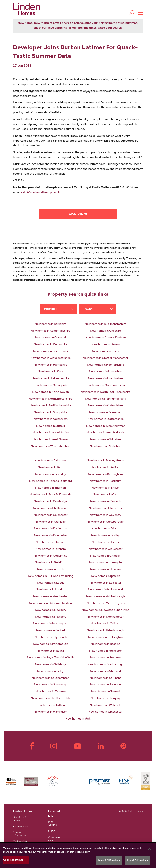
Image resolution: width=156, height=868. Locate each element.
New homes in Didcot (106, 529)
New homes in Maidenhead (105, 590)
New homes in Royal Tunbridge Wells (51, 658)
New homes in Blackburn (106, 481)
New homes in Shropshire (50, 413)
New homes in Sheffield (105, 672)
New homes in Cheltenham (51, 508)
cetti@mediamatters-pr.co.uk (40, 193)
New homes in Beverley (51, 475)
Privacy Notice (21, 827)
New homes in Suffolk (50, 426)
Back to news (78, 214)
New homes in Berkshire (50, 324)
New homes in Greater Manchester (105, 358)
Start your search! (110, 28)
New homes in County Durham (106, 338)
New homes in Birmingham (105, 475)
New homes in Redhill (51, 651)
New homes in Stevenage (51, 685)
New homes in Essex (105, 351)
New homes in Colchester (51, 515)
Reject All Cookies (137, 860)
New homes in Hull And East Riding (51, 576)
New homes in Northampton (106, 617)
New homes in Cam (106, 495)
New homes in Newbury (51, 610)
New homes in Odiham (105, 624)
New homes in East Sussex (51, 351)
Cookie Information (19, 834)
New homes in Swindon (106, 685)
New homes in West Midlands (106, 433)
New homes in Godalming (50, 556)
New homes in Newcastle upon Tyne (106, 610)
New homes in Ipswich (106, 576)
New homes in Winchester (105, 712)
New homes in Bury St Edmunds (50, 495)
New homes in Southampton (51, 678)
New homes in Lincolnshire (105, 379)
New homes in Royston (105, 658)
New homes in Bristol (106, 488)
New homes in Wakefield (106, 705)
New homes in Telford (105, 692)
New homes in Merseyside (50, 386)
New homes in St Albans (106, 678)
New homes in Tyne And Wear (105, 426)
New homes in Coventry (106, 515)
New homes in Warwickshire (51, 433)
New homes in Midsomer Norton (50, 604)
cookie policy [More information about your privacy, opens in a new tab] (82, 852)
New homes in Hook (50, 570)
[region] (78, 855)
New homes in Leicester (106, 583)
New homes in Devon (106, 345)
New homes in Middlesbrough (105, 597)
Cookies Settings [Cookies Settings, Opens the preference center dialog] (13, 860)
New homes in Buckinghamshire (105, 324)
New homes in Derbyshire (51, 345)
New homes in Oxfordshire (105, 406)
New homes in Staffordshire (106, 419)
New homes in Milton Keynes (106, 604)
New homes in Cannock (106, 502)
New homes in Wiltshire (106, 440)
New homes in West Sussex (50, 440)
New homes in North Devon (50, 392)
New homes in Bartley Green (105, 461)
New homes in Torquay (106, 699)
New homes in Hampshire (50, 365)
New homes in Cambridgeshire (51, 331)
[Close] (149, 849)
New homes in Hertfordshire (106, 365)
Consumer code (54, 839)
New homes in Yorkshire (105, 447)
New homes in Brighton (50, 488)
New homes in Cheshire (105, 331)
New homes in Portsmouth (50, 644)
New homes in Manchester (50, 597)
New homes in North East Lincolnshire (106, 392)
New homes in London (50, 590)
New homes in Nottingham (51, 624)
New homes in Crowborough (106, 522)
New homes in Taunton (51, 692)
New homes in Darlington (50, 529)
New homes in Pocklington (105, 637)
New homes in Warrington (51, 712)
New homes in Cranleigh (50, 522)
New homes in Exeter (105, 543)
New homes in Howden (105, 570)
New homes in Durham (50, 543)
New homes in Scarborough (105, 665)
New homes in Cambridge (50, 502)
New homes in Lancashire (106, 372)
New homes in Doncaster (50, 536)
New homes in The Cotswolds (50, 699)
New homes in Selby (50, 672)
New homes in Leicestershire (51, 379)
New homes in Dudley (106, 536)
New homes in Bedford (106, 468)
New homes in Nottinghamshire (50, 406)
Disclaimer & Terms (20, 819)
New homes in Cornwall (50, 338)
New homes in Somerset (105, 413)
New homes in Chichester (106, 508)
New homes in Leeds (51, 583)
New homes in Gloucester (106, 549)
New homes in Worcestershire (50, 447)
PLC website (53, 824)
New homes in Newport (50, 617)
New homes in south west (51, 419)
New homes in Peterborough (105, 631)
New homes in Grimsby (105, 556)
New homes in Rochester (106, 651)
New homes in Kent (51, 372)
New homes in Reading (106, 644)
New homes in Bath (50, 468)
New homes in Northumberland (105, 399)
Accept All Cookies (109, 860)
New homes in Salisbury (50, 665)
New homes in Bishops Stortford (51, 481)
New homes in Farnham (51, 549)
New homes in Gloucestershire (51, 358)
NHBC (52, 832)
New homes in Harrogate (106, 563)
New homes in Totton (51, 705)
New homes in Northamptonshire (51, 399)
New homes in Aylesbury (50, 461)
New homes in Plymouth (51, 637)
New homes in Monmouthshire (106, 386)
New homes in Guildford (50, 563)
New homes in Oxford (50, 631)
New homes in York (78, 719)
